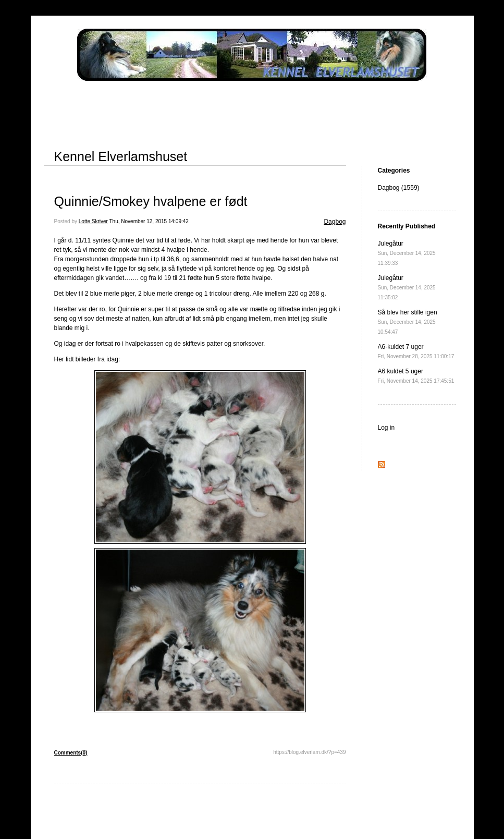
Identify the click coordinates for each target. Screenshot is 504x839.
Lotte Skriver (93, 221)
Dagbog (335, 222)
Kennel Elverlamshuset (121, 156)
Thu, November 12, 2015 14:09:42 (149, 221)
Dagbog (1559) (399, 188)
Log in (386, 428)
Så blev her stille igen (408, 322)
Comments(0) (71, 753)
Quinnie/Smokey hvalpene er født (151, 201)
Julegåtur (407, 253)
